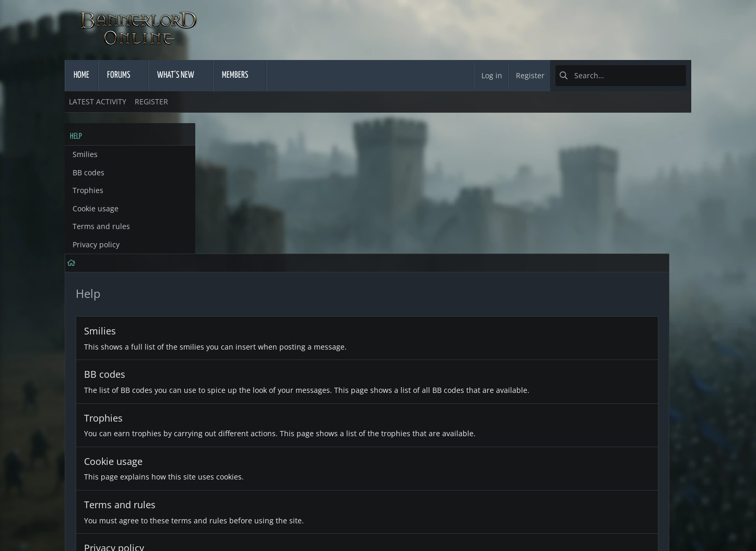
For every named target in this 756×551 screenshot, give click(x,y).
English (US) (90, 521)
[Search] (621, 76)
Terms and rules (101, 226)
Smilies (85, 154)
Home (625, 521)
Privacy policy (96, 244)
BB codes (88, 172)
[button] (139, 76)
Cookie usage (96, 208)
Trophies (88, 190)
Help (595, 521)
